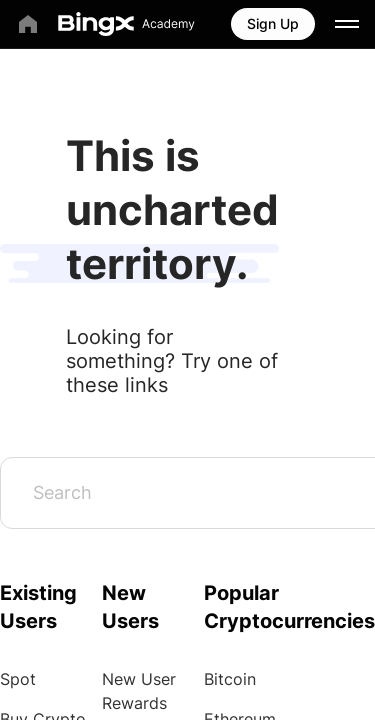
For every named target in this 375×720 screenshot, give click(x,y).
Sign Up (273, 23)
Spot (18, 679)
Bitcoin (230, 679)
